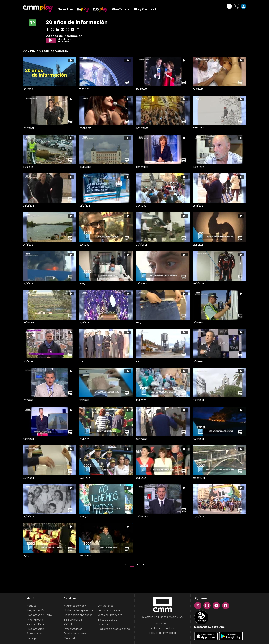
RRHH (68, 624)
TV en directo (35, 620)
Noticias (31, 606)
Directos (65, 9)
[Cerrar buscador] (236, 6)
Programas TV (35, 610)
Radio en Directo (37, 624)
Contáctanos (105, 606)
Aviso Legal (162, 624)
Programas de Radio (39, 615)
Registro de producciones (113, 629)
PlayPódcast (145, 9)
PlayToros (120, 9)
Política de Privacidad (163, 633)
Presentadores (73, 629)
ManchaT (69, 638)
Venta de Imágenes (110, 615)
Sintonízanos (34, 634)
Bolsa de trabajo (107, 620)
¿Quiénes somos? (75, 606)
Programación (35, 629)
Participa (32, 638)
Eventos (103, 624)
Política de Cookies (162, 628)
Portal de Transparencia (78, 610)
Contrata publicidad (109, 610)
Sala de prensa (73, 620)
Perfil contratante (75, 634)
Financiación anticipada (78, 615)
